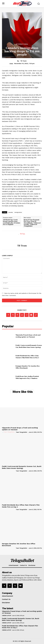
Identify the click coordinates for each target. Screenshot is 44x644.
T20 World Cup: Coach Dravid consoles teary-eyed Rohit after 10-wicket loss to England (12, 222)
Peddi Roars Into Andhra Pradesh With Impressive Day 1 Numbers (27, 377)
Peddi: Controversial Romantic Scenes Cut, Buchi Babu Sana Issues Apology (29, 346)
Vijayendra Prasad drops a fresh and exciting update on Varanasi (28, 336)
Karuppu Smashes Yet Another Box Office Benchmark (19, 545)
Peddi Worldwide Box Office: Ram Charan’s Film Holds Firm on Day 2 (27, 357)
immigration (18, 212)
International (22, 44)
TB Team (23, 61)
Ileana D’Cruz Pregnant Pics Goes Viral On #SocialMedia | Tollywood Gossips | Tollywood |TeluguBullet (32, 223)
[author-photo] (9, 432)
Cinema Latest (7, 616)
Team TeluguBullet (21, 432)
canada (10, 212)
